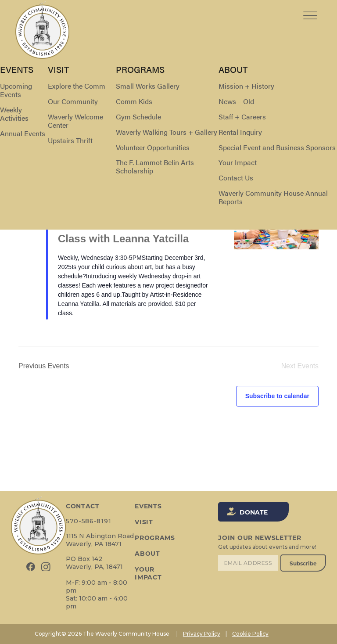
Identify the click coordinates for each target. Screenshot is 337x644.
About (147, 554)
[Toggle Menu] (310, 9)
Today (67, 149)
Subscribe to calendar (277, 396)
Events (28, 79)
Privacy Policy (202, 634)
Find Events (211, 112)
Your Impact (148, 573)
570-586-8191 (88, 521)
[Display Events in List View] (253, 112)
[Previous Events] (24, 149)
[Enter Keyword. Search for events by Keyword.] (102, 112)
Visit (144, 522)
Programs (155, 538)
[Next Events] (41, 149)
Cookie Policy (250, 634)
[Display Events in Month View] (278, 112)
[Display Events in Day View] (302, 112)
